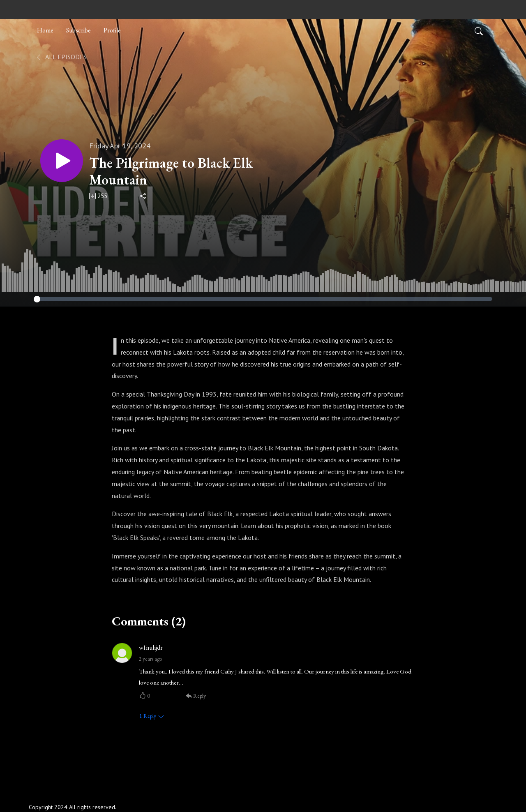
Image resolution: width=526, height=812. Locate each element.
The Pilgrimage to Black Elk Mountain (171, 171)
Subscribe (78, 30)
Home (45, 30)
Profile (112, 30)
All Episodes (61, 57)
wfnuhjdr (151, 647)
